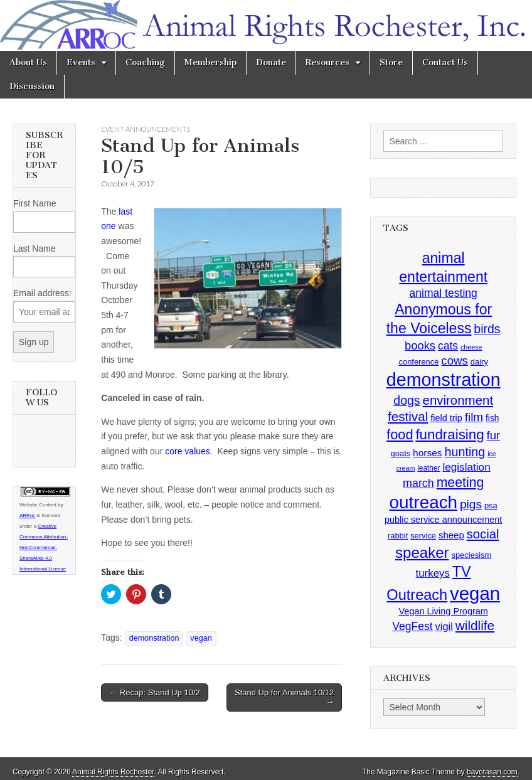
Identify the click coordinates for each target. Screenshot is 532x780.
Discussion (32, 86)
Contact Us (445, 62)
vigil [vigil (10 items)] (444, 626)
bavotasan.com (492, 772)
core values (188, 451)
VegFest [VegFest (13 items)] (412, 626)
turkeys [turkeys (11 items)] (433, 573)
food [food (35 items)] (400, 435)
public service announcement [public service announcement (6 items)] (443, 520)
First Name (35, 203)
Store (391, 62)
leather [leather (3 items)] (428, 468)
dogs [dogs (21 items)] (407, 400)
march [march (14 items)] (418, 483)
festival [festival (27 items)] (408, 416)
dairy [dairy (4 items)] (479, 362)
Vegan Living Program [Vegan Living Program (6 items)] (444, 611)
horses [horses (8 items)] (428, 453)
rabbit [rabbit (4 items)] (398, 536)
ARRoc (27, 516)
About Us (28, 62)
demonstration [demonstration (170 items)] (444, 380)
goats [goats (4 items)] (401, 453)
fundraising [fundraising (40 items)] (450, 435)
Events (81, 62)
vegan (201, 638)
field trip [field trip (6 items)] (446, 418)
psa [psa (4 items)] (491, 505)
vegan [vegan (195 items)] (475, 593)
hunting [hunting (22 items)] (465, 452)
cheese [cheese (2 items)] (471, 347)
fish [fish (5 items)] (492, 418)
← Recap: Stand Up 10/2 (155, 692)
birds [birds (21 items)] (487, 329)
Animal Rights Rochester (113, 772)
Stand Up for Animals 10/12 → (284, 697)
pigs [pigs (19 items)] (471, 504)
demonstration (154, 638)
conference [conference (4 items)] (419, 362)
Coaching (145, 62)
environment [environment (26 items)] (458, 400)
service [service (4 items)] (423, 536)
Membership (210, 62)
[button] (248, 279)
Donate (271, 62)
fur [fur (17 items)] (493, 435)
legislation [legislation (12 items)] (466, 467)
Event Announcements (146, 129)
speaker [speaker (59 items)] (422, 553)
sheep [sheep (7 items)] (451, 535)
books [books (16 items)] (420, 345)
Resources (327, 62)
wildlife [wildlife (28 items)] (475, 625)
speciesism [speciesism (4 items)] (471, 555)
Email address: (42, 293)
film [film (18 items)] (474, 417)
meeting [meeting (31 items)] (460, 483)
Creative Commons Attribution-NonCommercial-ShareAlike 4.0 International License (44, 548)
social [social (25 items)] (483, 534)
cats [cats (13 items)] (448, 346)
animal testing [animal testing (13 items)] (444, 293)
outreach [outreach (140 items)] (423, 502)
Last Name (35, 248)
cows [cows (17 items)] (455, 361)
